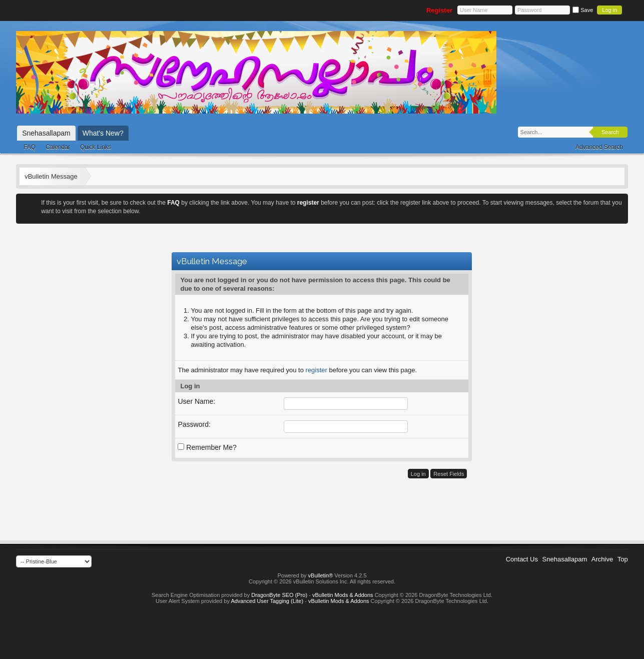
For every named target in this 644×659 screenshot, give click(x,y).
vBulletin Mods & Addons (343, 595)
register (316, 370)
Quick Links (96, 147)
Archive (602, 559)
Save (583, 10)
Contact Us (522, 559)
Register (439, 10)
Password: (194, 424)
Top (623, 559)
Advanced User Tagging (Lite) (267, 601)
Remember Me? (207, 447)
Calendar (58, 147)
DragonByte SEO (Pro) (279, 595)
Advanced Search (599, 147)
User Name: (196, 401)
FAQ (30, 147)
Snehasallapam (46, 133)
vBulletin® (321, 575)
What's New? (103, 133)
